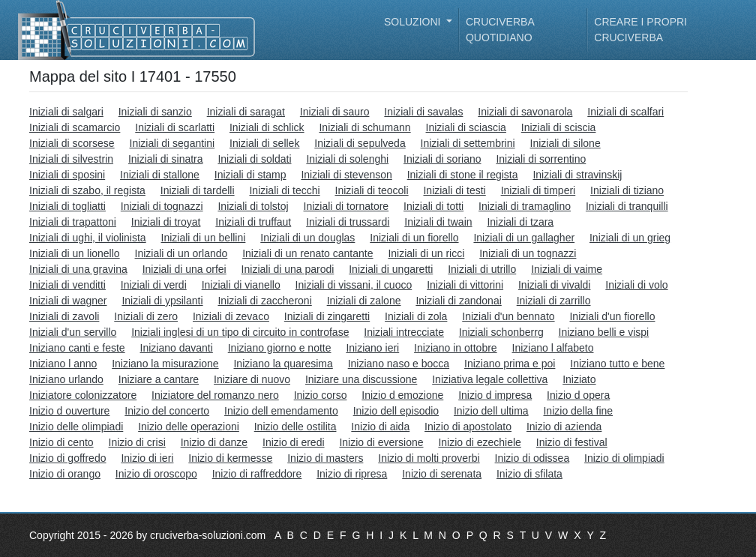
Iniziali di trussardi (348, 222)
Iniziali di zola (416, 316)
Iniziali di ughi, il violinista (88, 238)
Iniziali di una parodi (288, 269)
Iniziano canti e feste (77, 348)
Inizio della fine (578, 411)
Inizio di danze (214, 442)
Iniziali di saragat (246, 112)
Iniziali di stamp (250, 175)
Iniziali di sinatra (166, 159)
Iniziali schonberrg (501, 332)
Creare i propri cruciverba (640, 30)
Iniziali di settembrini (468, 143)
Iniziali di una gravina (78, 269)
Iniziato (579, 379)
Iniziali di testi (454, 190)
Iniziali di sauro (335, 112)
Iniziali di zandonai (458, 301)
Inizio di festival (572, 442)
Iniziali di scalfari (625, 112)
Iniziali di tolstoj (253, 206)
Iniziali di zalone (364, 301)
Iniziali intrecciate (404, 332)
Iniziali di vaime (567, 269)
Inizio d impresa (495, 395)
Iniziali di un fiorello (414, 238)
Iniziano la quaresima (283, 364)
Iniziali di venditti (67, 285)
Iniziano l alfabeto (553, 348)
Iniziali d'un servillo (73, 332)
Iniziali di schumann (364, 127)
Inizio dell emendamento (281, 411)
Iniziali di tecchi (284, 190)
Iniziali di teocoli (372, 190)
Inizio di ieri (147, 458)
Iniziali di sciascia (466, 127)
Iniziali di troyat (166, 222)
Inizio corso (321, 395)
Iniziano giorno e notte (280, 348)
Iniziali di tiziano (627, 190)
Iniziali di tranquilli (627, 206)
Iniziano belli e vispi (604, 332)
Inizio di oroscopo (156, 474)
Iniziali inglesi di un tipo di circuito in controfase (240, 332)
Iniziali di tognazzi (162, 206)
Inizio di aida (380, 427)
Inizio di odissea (532, 458)
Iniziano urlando (66, 379)
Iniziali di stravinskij (577, 175)
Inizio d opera (578, 395)
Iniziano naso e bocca (399, 364)
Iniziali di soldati (254, 159)
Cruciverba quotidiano (500, 30)
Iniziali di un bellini (204, 238)
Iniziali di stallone (160, 175)
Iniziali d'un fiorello (612, 316)
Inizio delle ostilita (295, 427)
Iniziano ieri (372, 348)
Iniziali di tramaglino (525, 206)
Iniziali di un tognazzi (528, 253)
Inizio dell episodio (396, 411)
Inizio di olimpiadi (624, 458)
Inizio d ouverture (69, 411)
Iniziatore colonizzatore (83, 395)
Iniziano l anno (63, 364)
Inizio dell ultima (491, 411)
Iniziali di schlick (267, 127)
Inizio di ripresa (352, 474)
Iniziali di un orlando (181, 253)
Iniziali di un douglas (307, 238)
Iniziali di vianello (241, 285)
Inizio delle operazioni (189, 427)
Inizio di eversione (381, 442)
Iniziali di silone (565, 143)
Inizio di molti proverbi (429, 458)
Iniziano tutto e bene (617, 364)
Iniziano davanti (177, 348)
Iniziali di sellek (264, 143)
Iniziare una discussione (361, 379)
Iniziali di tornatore (346, 206)
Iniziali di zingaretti (327, 316)
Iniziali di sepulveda (360, 143)
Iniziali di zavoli (64, 316)
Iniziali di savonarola (525, 112)
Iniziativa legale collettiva (490, 379)
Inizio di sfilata (529, 474)
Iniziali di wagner (68, 301)
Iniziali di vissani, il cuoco (354, 285)
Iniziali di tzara (520, 222)
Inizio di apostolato (468, 427)
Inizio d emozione (402, 395)
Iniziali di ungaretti (391, 269)
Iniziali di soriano (442, 159)
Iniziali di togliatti (67, 206)
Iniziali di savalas (423, 112)
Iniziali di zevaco (231, 316)
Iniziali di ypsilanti (162, 301)
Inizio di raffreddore (257, 474)
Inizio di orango (65, 474)
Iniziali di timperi (538, 190)
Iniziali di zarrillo (554, 301)
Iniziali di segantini (172, 143)
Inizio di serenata (442, 474)
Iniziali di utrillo (482, 269)
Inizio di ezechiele (480, 442)
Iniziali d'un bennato (508, 316)
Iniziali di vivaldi (554, 285)
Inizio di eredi (294, 442)
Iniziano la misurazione (165, 364)
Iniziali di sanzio (155, 112)
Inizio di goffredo (67, 458)
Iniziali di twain (438, 222)
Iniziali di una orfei (184, 269)
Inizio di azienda (564, 427)
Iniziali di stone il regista (463, 175)
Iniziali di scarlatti (175, 127)
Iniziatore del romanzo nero (215, 395)
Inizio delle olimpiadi (76, 427)
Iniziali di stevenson (346, 175)
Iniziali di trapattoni (73, 222)
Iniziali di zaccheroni (264, 301)
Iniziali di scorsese (72, 143)
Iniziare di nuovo (252, 379)
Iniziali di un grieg (630, 238)
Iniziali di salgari (66, 112)
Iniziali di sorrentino (541, 159)
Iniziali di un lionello (75, 253)
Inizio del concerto (167, 411)
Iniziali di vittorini (465, 285)
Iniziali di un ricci (426, 253)
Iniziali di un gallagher (524, 238)
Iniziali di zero (146, 316)
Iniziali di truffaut (253, 222)
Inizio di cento (61, 442)
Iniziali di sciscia (559, 127)
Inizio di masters (325, 458)
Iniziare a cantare (159, 379)
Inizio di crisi (137, 442)
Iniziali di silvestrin (71, 159)
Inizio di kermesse (230, 458)
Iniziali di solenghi (347, 159)
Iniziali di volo (636, 285)
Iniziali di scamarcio (75, 127)
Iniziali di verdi (154, 285)
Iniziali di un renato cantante (307, 253)
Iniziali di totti (433, 206)
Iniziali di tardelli (198, 190)
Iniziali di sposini (67, 175)
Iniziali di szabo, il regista (87, 190)
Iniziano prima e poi (510, 364)
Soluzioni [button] (414, 22)
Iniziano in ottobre (456, 348)
